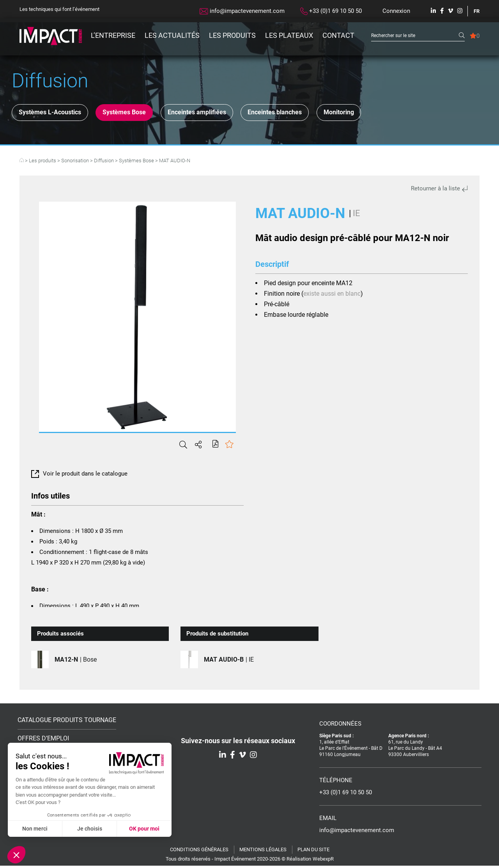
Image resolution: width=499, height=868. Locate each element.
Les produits (232, 35)
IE (357, 216)
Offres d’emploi (43, 741)
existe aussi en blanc (332, 296)
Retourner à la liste (439, 191)
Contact (338, 35)
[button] (16, 855)
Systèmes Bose (142, 114)
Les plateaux (289, 35)
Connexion (396, 11)
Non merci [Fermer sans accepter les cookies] (35, 829)
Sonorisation (75, 163)
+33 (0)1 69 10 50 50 (331, 11)
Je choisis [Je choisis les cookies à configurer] (90, 829)
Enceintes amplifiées (227, 114)
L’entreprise (113, 35)
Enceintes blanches (318, 114)
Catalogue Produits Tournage (67, 722)
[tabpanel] (137, 319)
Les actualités (172, 35)
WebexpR (323, 861)
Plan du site (313, 852)
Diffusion (104, 163)
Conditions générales (199, 852)
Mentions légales (263, 852)
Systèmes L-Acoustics (56, 114)
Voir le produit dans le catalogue (79, 476)
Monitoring (394, 114)
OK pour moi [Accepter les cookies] (144, 829)
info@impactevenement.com (242, 11)
